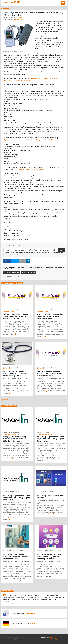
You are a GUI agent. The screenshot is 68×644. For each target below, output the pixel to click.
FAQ (2, 639)
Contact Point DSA (33, 639)
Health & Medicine (21, 18)
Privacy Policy (13, 639)
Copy (61, 250)
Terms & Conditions (22, 639)
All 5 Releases (7, 400)
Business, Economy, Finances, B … (18, 550)
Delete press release (12, 273)
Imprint (6, 639)
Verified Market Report (43, 493)
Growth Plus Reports (8, 552)
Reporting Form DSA (43, 639)
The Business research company (45, 434)
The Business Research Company (12, 434)
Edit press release (28, 273)
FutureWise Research (19, 19)
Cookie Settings (54, 639)
